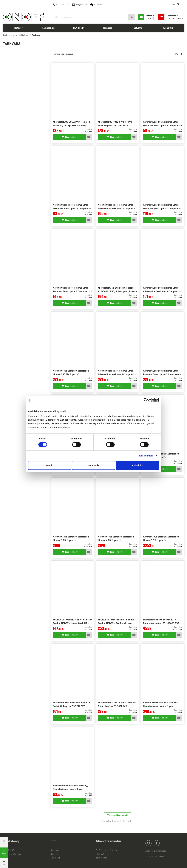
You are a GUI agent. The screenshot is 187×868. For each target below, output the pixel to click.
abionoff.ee (81, 5)
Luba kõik (138, 465)
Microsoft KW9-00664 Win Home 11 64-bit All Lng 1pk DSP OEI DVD (72, 704)
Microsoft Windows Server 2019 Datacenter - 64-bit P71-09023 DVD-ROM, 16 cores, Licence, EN (162, 623)
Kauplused (99, 4)
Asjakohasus (69, 54)
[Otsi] (94, 17)
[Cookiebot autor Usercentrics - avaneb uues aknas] (146, 400)
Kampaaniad (48, 28)
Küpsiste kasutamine (155, 856)
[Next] (182, 54)
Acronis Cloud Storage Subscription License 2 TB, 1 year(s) (161, 455)
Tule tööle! (55, 858)
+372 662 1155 (63, 4)
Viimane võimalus (13, 854)
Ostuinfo (138, 28)
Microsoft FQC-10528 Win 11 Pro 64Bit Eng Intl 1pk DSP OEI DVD (115, 124)
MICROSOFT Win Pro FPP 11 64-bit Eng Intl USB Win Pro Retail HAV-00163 (116, 623)
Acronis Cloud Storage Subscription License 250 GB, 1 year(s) (71, 373)
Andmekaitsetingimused (156, 851)
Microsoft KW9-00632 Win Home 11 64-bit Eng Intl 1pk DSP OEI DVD (72, 124)
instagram (148, 843)
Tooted (17, 28)
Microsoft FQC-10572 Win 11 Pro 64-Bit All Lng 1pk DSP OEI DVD (117, 704)
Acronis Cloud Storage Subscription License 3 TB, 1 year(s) (71, 538)
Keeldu (49, 465)
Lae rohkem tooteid (119, 815)
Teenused (107, 28)
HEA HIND (78, 28)
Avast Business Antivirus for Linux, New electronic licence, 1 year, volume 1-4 (161, 706)
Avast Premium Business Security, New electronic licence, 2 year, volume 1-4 (70, 789)
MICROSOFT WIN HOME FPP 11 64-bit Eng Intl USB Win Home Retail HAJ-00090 (73, 623)
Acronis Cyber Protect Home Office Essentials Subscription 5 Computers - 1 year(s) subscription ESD (162, 208)
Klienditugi (168, 28)
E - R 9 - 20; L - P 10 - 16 (107, 850)
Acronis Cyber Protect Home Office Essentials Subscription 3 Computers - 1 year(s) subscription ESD (72, 208)
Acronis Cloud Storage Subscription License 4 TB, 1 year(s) (116, 538)
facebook (157, 843)
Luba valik (94, 465)
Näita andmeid (145, 456)
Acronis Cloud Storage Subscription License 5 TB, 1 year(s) (161, 538)
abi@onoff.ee (102, 858)
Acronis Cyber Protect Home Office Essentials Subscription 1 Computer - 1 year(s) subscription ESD (163, 125)
